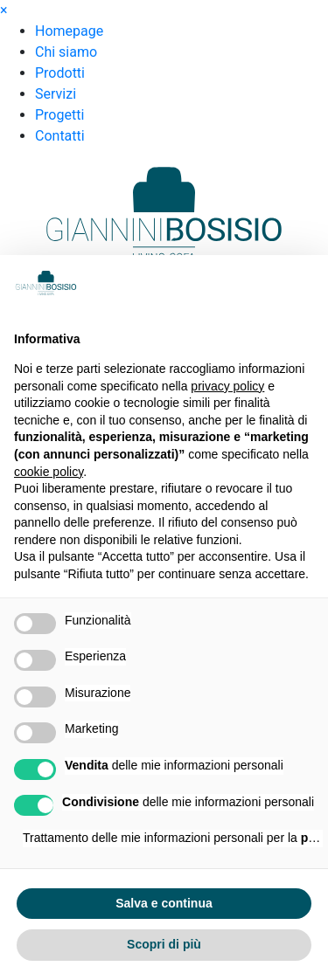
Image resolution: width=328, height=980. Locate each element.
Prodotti (60, 73)
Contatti (60, 136)
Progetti (59, 115)
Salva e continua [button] (164, 903)
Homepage (69, 31)
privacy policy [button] (227, 386)
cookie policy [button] (49, 472)
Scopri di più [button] (164, 944)
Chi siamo (66, 52)
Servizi (56, 94)
